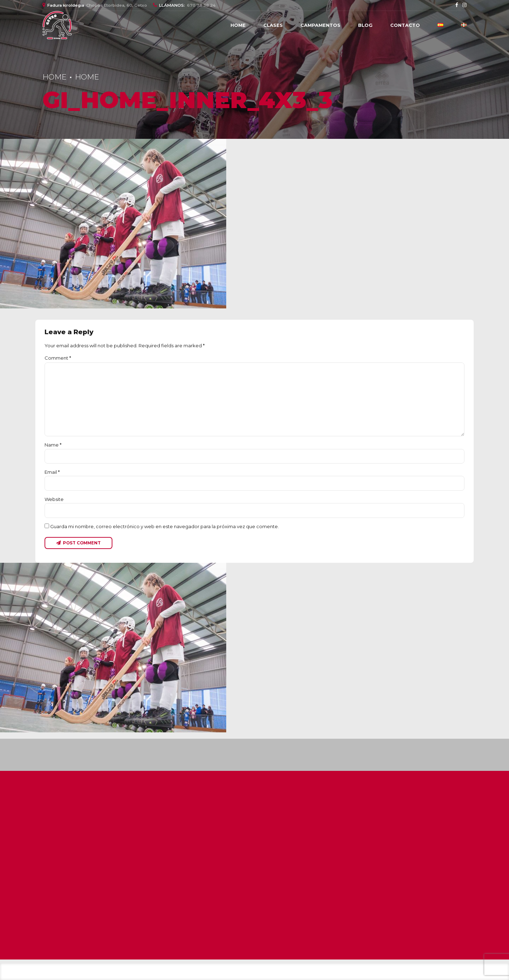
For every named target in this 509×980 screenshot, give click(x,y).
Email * (52, 472)
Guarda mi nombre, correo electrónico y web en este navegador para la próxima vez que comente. (165, 526)
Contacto (405, 25)
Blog (365, 25)
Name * (53, 445)
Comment (58, 358)
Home (238, 25)
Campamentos (320, 25)
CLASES (273, 25)
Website (54, 499)
